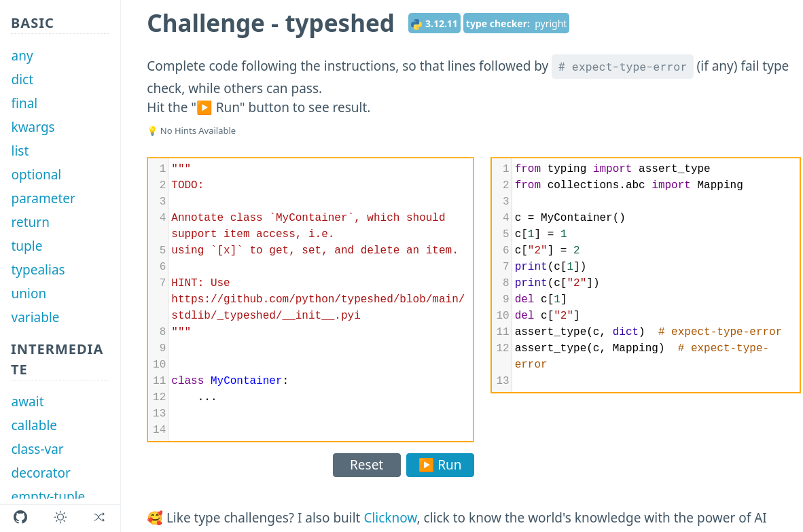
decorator (41, 473)
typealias (38, 270)
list (20, 151)
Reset (367, 465)
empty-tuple (49, 497)
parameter (43, 198)
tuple (27, 246)
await (28, 402)
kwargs (33, 127)
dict (23, 79)
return (31, 222)
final (25, 103)
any (22, 56)
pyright (551, 23)
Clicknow (390, 518)
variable (36, 317)
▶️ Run (440, 465)
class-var (38, 449)
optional (37, 175)
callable (35, 425)
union (29, 294)
